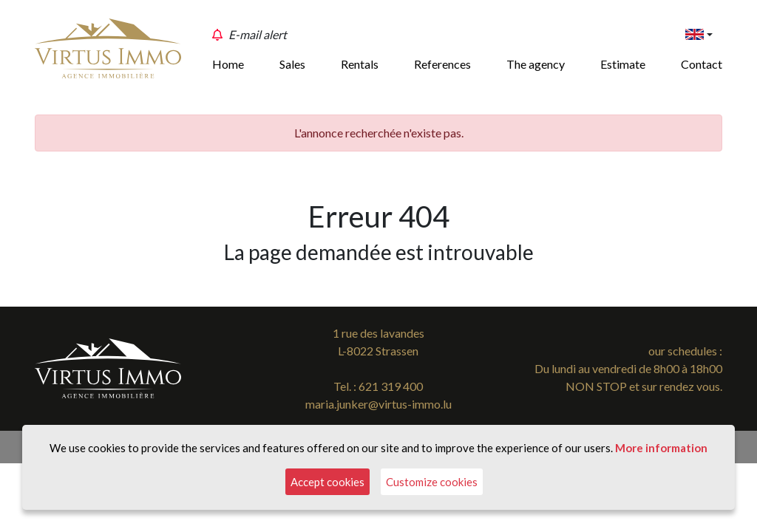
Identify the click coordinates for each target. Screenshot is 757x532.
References (442, 64)
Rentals (360, 64)
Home (228, 64)
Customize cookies (432, 482)
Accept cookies (327, 482)
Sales (292, 64)
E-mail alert (258, 34)
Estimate (623, 64)
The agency (536, 64)
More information (661, 448)
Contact (702, 64)
